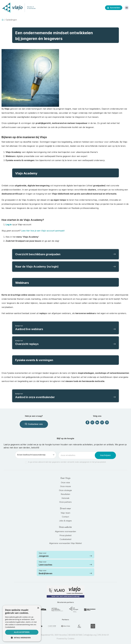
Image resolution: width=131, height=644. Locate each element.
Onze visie (65, 482)
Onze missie (65, 486)
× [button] (38, 608)
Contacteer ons (34, 424)
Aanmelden (114, 8)
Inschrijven (105, 455)
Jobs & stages (65, 521)
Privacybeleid (65, 535)
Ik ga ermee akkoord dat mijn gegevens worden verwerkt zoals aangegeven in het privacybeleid (67, 462)
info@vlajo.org (90, 635)
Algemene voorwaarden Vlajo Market (65, 543)
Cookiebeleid (65, 539)
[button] (22, 638)
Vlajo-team (65, 513)
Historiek (65, 498)
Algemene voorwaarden (65, 531)
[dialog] (22, 623)
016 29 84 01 (103, 635)
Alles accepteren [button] (22, 632)
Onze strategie (65, 490)
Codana (71, 639)
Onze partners (65, 502)
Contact (65, 517)
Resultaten (65, 494)
